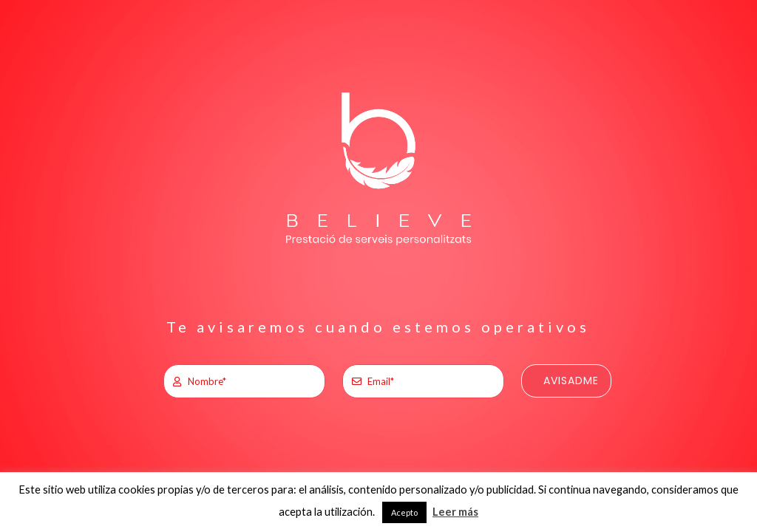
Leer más (455, 512)
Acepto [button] (404, 512)
